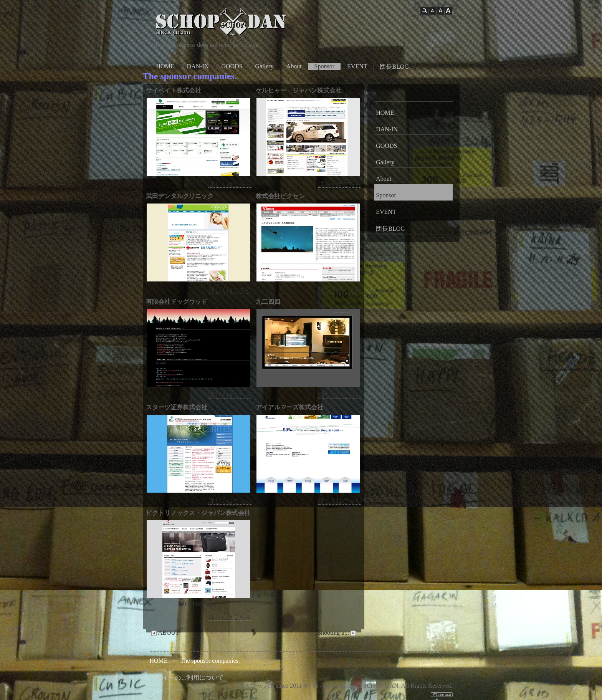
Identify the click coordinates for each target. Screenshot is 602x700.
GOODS (232, 66)
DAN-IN (198, 66)
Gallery (265, 66)
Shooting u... (337, 633)
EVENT (357, 66)
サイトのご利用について (190, 678)
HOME (165, 66)
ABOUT (165, 633)
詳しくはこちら (230, 184)
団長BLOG (394, 67)
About (294, 66)
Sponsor (324, 66)
